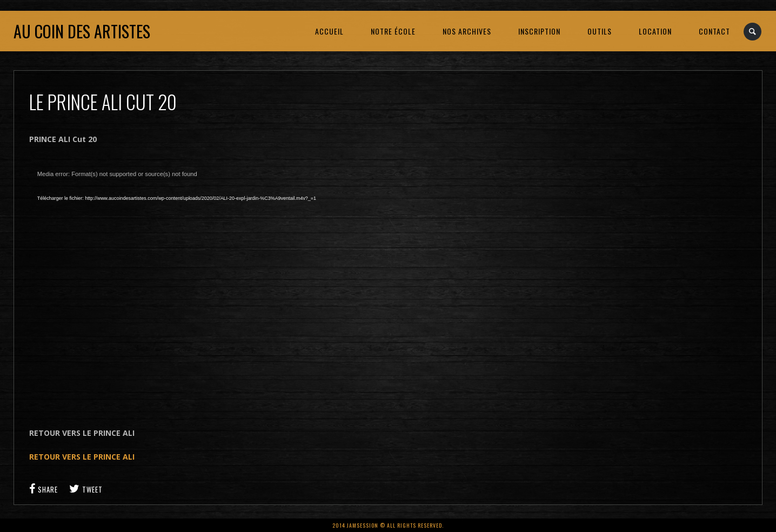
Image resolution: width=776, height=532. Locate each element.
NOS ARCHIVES (467, 31)
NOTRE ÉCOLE (393, 31)
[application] (202, 286)
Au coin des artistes (82, 31)
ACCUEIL (329, 31)
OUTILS (600, 31)
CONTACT (714, 31)
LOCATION (655, 31)
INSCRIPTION (539, 31)
